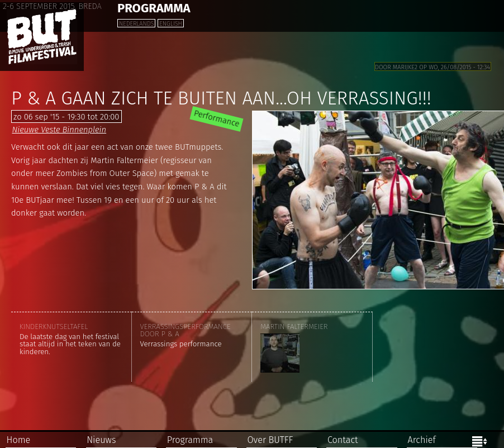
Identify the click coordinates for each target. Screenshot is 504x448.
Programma (190, 440)
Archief (422, 440)
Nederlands (136, 24)
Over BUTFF (270, 440)
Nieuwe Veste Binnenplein (59, 130)
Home (19, 440)
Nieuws (101, 440)
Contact (343, 440)
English (170, 24)
